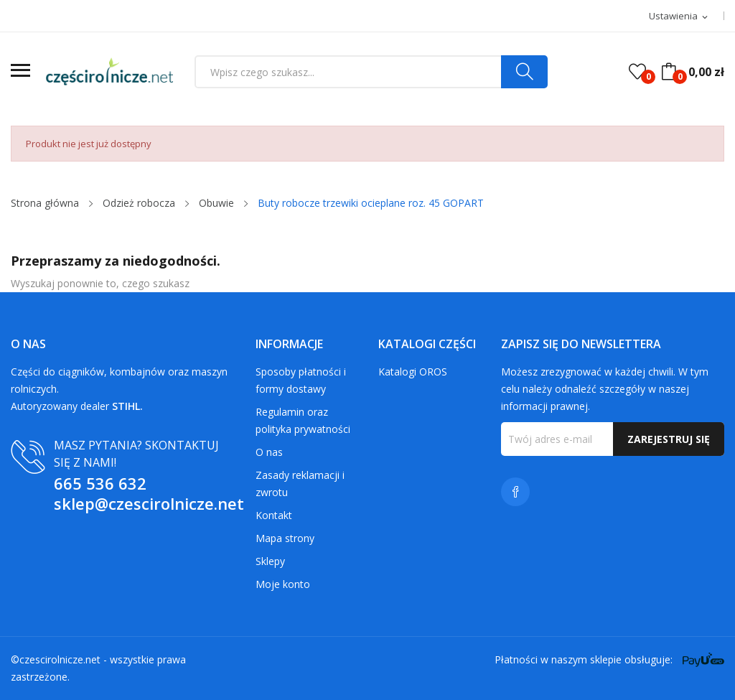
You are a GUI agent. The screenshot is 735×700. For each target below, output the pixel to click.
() (637, 72)
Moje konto (283, 584)
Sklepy (270, 561)
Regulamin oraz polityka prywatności (303, 420)
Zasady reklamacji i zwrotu (300, 484)
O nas (269, 452)
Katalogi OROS (413, 372)
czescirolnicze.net (60, 659)
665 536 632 (100, 483)
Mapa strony (285, 538)
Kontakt (274, 515)
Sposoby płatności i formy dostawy (301, 380)
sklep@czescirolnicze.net (149, 503)
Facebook (515, 492)
